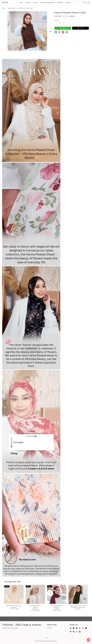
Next (50, 31)
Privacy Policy (54, 641)
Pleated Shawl (12, 8)
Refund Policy (47, 641)
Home (21, 3)
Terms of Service (39, 641)
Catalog (28, 3)
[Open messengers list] (89, 640)
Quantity (57, 20)
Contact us (68, 3)
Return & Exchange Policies (48, 3)
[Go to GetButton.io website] (89, 643)
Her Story (35, 3)
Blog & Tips (60, 3)
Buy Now (63, 28)
